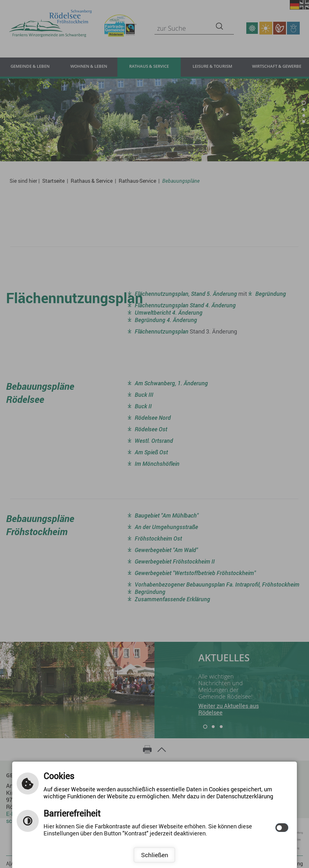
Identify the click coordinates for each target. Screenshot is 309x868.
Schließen (155, 855)
